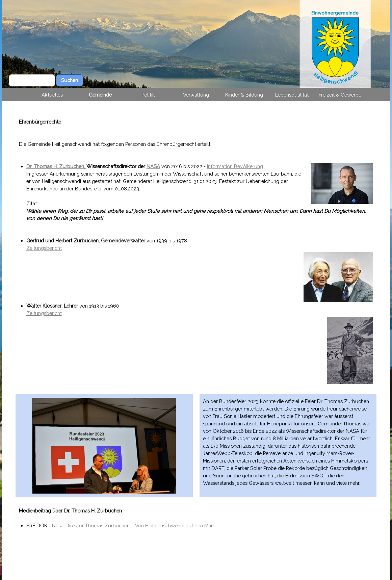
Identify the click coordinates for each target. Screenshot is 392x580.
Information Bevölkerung (235, 166)
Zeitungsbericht (44, 248)
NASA (153, 166)
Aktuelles (52, 95)
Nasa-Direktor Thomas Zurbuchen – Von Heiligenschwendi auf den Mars (134, 525)
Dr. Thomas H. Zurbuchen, (56, 166)
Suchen (70, 80)
